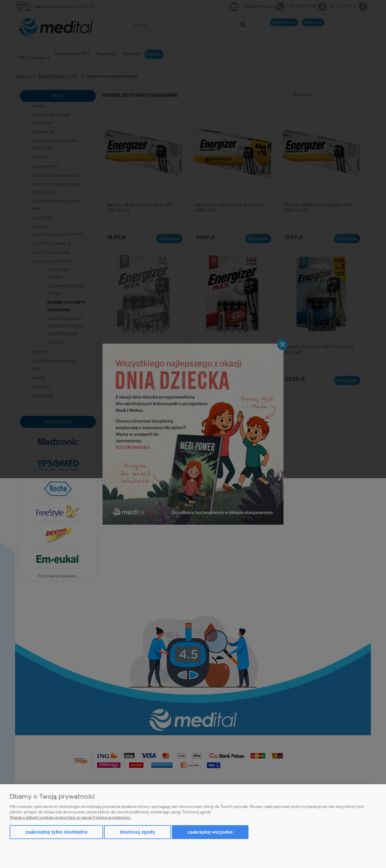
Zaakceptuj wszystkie (210, 832)
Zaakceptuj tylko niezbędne (56, 832)
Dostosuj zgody (137, 832)
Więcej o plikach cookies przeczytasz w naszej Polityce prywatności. (70, 817)
